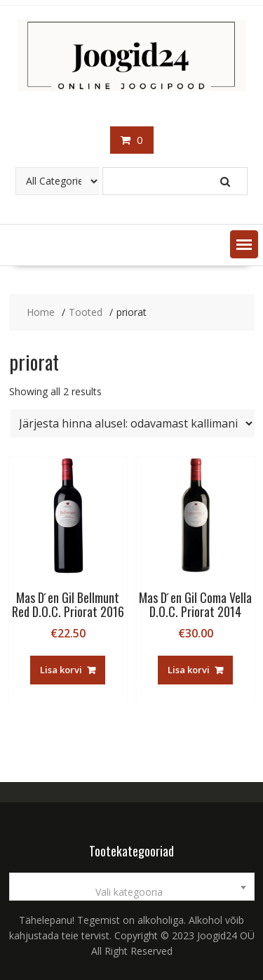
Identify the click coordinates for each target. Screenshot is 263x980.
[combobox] (132, 887)
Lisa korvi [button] (61, 670)
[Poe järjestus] (133, 423)
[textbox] (132, 892)
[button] (244, 244)
